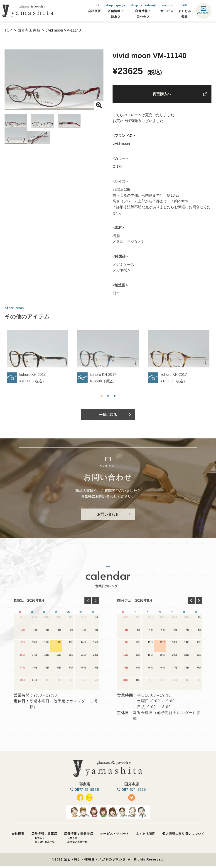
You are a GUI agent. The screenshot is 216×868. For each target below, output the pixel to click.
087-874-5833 (134, 791)
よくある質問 (146, 835)
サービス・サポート (115, 835)
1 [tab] (101, 396)
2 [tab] (108, 396)
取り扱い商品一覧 (45, 843)
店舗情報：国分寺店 (79, 835)
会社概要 (18, 835)
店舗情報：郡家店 (44, 835)
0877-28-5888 (87, 791)
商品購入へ (162, 94)
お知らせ (40, 840)
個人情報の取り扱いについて (183, 835)
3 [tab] (115, 396)
